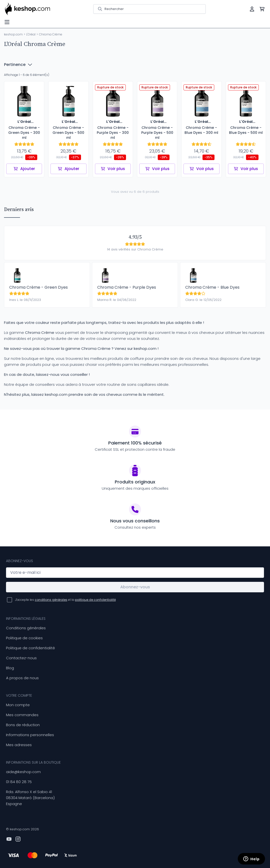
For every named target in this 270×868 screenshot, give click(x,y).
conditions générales (51, 600)
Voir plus (113, 169)
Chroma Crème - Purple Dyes (127, 287)
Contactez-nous (21, 658)
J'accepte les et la (65, 600)
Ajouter (24, 169)
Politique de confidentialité (30, 648)
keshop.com (13, 34)
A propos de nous (22, 678)
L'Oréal (31, 34)
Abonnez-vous (135, 587)
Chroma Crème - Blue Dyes (212, 287)
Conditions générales (26, 628)
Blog (10, 668)
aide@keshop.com (23, 772)
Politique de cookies (24, 638)
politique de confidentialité (95, 600)
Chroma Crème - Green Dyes (38, 287)
